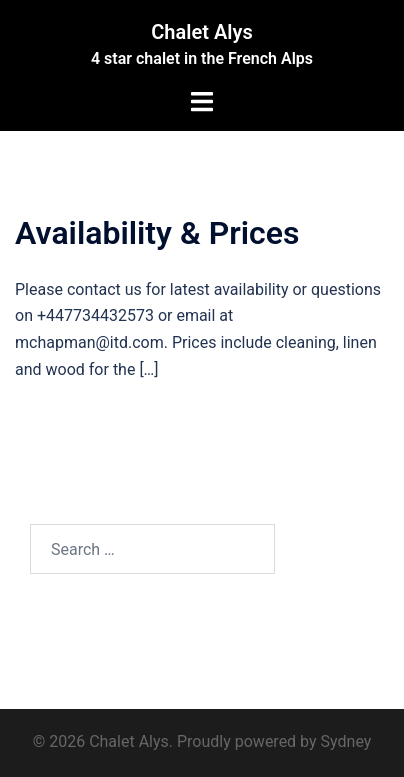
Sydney (346, 741)
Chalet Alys (201, 32)
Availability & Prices (157, 233)
